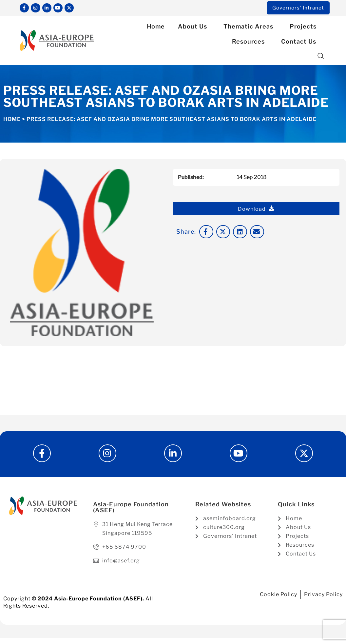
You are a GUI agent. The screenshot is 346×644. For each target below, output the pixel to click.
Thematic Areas (250, 28)
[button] (321, 58)
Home (156, 28)
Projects (305, 28)
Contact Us (300, 43)
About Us (194, 28)
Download (256, 210)
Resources (250, 43)
